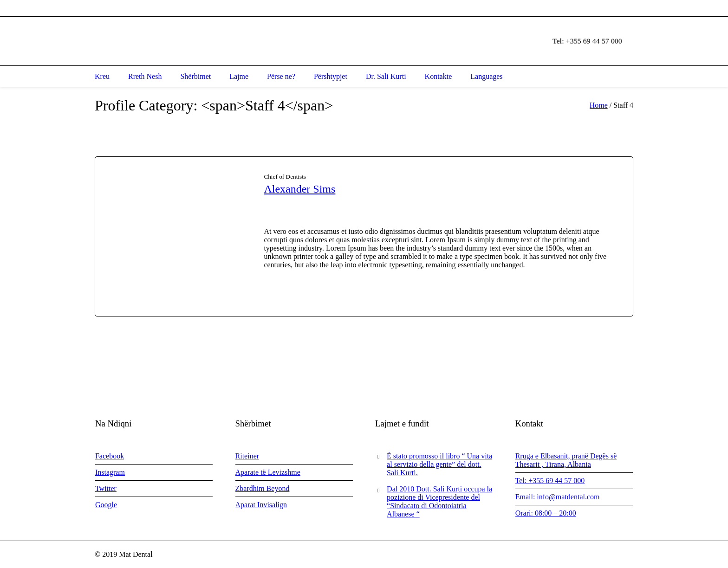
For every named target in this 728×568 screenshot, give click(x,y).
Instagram (110, 472)
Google (106, 505)
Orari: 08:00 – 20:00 (546, 513)
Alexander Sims (299, 189)
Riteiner (247, 456)
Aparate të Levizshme (268, 472)
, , (184, 8)
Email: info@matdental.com (558, 497)
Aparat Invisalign (261, 505)
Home (599, 105)
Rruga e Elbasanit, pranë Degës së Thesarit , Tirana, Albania (566, 460)
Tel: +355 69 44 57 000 (550, 481)
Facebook (110, 456)
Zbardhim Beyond (263, 488)
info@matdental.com (319, 8)
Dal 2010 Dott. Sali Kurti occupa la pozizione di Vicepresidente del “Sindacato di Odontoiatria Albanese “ (439, 501)
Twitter (106, 488)
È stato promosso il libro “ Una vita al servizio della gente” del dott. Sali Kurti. (439, 464)
